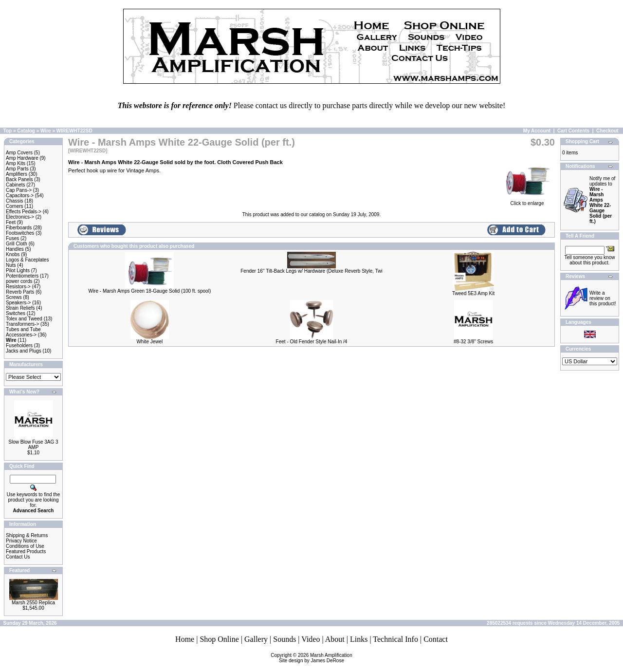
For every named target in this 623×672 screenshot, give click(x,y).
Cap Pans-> (19, 190)
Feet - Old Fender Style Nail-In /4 (312, 342)
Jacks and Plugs (24, 351)
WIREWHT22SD (74, 131)
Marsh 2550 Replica (33, 603)
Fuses (12, 238)
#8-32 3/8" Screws (473, 342)
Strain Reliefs (20, 308)
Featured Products (26, 551)
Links (359, 639)
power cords (19, 281)
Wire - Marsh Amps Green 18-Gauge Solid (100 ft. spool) (149, 291)
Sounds (284, 639)
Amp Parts (17, 169)
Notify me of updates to (602, 200)
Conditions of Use (25, 546)
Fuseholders (19, 345)
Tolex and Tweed (24, 319)
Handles (15, 249)
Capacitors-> (20, 196)
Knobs (13, 254)
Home (185, 639)
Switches (16, 313)
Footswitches (20, 233)
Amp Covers (19, 153)
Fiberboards (19, 228)
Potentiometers (22, 276)
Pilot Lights (18, 271)
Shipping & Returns (27, 535)
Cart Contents (573, 131)
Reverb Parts (20, 292)
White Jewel (149, 342)
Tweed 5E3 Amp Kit (473, 293)
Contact (436, 639)
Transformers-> (22, 324)
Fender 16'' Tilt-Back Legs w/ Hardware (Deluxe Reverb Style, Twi (311, 271)
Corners (15, 206)
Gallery (256, 639)
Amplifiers (17, 174)
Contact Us (18, 557)
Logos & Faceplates (27, 260)
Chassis (15, 201)
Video (311, 639)
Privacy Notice (21, 541)
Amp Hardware (22, 158)
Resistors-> (18, 287)
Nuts (11, 265)
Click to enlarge (527, 201)
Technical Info (395, 639)
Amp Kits (16, 163)
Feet (11, 222)
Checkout (607, 131)
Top (8, 131)
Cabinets (15, 185)
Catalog (26, 131)
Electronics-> (20, 217)
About (335, 639)
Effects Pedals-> (24, 212)
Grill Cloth (17, 244)
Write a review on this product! (603, 298)
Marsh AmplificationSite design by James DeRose (316, 658)
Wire (46, 131)
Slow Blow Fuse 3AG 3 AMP (33, 445)
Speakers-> (18, 303)
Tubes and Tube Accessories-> (23, 332)
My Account (537, 131)
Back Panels (19, 179)
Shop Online (219, 639)
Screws (14, 297)
